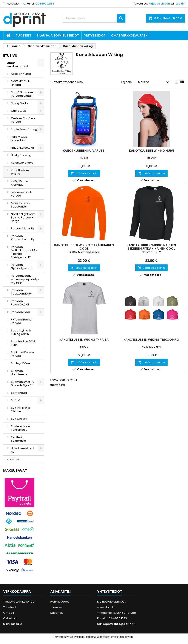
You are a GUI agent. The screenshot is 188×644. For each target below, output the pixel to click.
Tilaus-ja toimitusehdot (58, 35)
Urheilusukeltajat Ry (23, 450)
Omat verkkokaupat (128, 35)
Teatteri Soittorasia (18, 439)
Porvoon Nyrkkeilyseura (21, 266)
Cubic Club (19, 111)
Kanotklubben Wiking (21, 172)
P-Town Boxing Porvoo (21, 321)
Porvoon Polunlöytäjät (20, 303)
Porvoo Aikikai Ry (23, 228)
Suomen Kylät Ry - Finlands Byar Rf (24, 384)
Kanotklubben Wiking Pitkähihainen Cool (84, 247)
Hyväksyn (87, 641)
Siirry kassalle (13, 624)
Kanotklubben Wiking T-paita (84, 340)
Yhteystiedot (11, 4)
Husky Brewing (21, 155)
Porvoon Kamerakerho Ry (23, 238)
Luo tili (180, 4)
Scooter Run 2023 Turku (23, 343)
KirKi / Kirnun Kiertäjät (19, 183)
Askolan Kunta (21, 74)
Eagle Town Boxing (24, 129)
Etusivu (10, 56)
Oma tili (8, 613)
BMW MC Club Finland (21, 83)
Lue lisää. (104, 641)
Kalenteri (14, 459)
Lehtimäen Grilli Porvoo (22, 194)
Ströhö (16, 400)
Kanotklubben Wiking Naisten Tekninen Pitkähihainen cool (151, 247)
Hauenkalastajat (22, 148)
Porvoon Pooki (21, 312)
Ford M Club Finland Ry (19, 138)
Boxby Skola (19, 103)
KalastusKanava (22, 163)
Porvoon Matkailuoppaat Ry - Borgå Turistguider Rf (24, 252)
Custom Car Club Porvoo (23, 120)
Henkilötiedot (60, 602)
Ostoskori (10, 618)
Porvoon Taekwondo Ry (21, 292)
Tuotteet (23, 35)
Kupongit (57, 613)
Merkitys (154, 82)
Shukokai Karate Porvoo (22, 354)
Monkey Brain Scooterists (20, 205)
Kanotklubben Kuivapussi (84, 151)
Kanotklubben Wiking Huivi (151, 151)
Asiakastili (60, 591)
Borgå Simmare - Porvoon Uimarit (23, 94)
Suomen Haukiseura (19, 373)
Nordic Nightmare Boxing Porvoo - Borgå (23, 217)
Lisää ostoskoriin (84, 173)
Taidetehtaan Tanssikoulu (20, 428)
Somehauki (19, 393)
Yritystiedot (95, 35)
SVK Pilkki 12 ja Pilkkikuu (21, 410)
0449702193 (46, 4)
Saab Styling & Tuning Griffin (21, 332)
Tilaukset (56, 607)
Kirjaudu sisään (159, 4)
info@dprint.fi (125, 624)
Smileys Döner (21, 363)
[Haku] (94, 18)
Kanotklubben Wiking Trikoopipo (151, 340)
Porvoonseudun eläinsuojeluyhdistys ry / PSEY (25, 279)
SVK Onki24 (19, 419)
